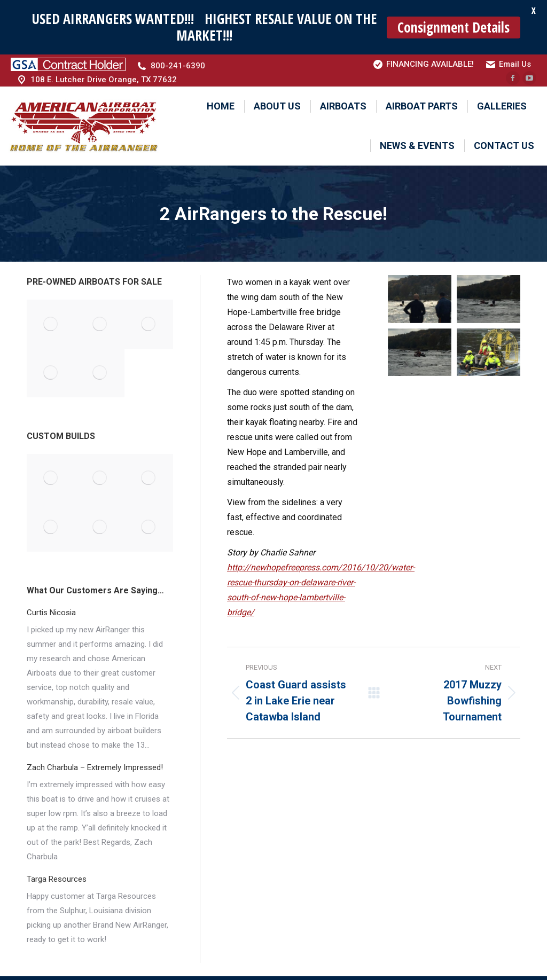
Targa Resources (57, 876)
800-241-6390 (178, 63)
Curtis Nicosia (51, 609)
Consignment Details (454, 27)
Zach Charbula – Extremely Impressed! (95, 764)
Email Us (515, 61)
